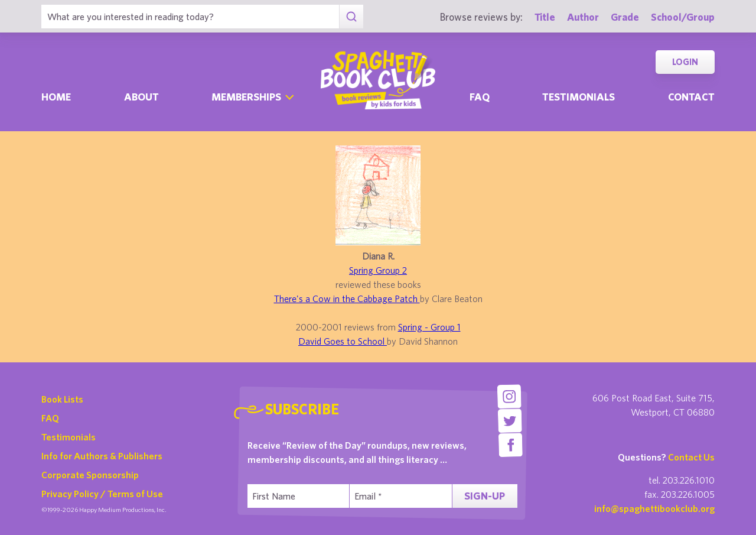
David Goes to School (343, 341)
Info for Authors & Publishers (102, 456)
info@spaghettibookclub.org (654, 508)
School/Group (683, 17)
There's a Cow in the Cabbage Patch (347, 299)
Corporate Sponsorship (90, 475)
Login (685, 62)
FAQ (50, 418)
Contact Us (691, 457)
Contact (691, 97)
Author (583, 17)
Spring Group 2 (378, 270)
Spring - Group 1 (429, 327)
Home (56, 97)
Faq (480, 97)
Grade (625, 17)
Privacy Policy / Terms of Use (102, 494)
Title (545, 17)
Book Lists (62, 399)
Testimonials (579, 97)
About (141, 97)
